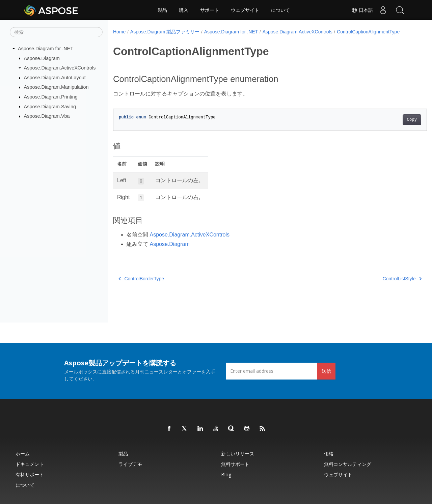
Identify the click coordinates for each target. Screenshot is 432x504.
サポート (210, 10)
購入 (184, 10)
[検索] (56, 32)
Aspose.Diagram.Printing (51, 97)
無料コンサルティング (348, 464)
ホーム (23, 454)
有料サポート (30, 474)
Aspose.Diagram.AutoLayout (55, 78)
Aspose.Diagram (42, 58)
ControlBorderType (141, 279)
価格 (329, 454)
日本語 (362, 10)
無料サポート (235, 464)
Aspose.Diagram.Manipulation (56, 87)
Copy (390, 120)
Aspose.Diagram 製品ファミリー (165, 32)
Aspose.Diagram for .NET (46, 49)
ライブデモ (130, 464)
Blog (226, 474)
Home (119, 32)
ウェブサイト (245, 10)
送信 (326, 371)
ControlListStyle (380, 279)
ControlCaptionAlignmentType (368, 32)
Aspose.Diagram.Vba (47, 116)
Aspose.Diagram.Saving (50, 106)
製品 (162, 10)
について (280, 10)
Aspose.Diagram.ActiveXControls (60, 68)
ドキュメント (30, 464)
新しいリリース (238, 454)
